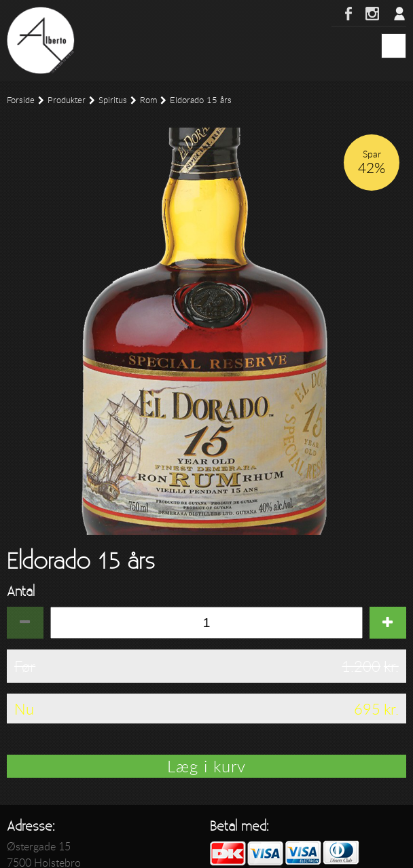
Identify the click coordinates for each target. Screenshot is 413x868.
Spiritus (113, 100)
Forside (21, 100)
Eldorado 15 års (201, 100)
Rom (148, 100)
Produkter (67, 100)
